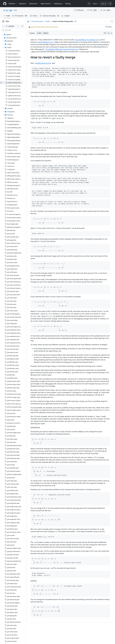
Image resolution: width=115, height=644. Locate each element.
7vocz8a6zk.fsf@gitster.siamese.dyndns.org (54, 52)
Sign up (104, 4)
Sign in (95, 4)
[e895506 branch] (16, 26)
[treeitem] (15, 83)
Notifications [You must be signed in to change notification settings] (79, 10)
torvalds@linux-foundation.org (93, 40)
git (7, 10)
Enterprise (59, 4)
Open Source (47, 4)
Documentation (44, 21)
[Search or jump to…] (89, 4)
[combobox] (17, 30)
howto (54, 21)
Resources (34, 4)
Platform (13, 4)
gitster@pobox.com (58, 42)
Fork (92, 10)
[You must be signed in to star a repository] (106, 10)
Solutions (23, 4)
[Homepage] (5, 4)
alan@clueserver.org (49, 66)
